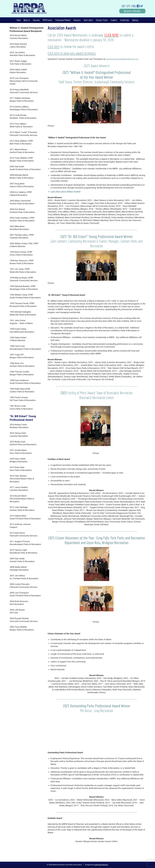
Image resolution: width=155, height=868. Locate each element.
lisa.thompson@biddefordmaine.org (122, 59)
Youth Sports (88, 20)
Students (114, 20)
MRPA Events (47, 20)
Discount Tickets (102, 20)
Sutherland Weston (101, 865)
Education (36, 20)
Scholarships (125, 20)
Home (19, 20)
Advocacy (135, 20)
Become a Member (132, 11)
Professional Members (63, 20)
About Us (27, 20)
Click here (54, 47)
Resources (77, 20)
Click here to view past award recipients (72, 53)
